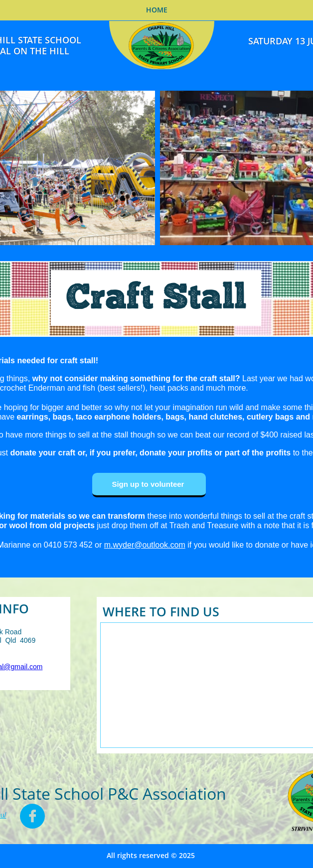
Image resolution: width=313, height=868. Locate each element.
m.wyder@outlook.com (145, 545)
